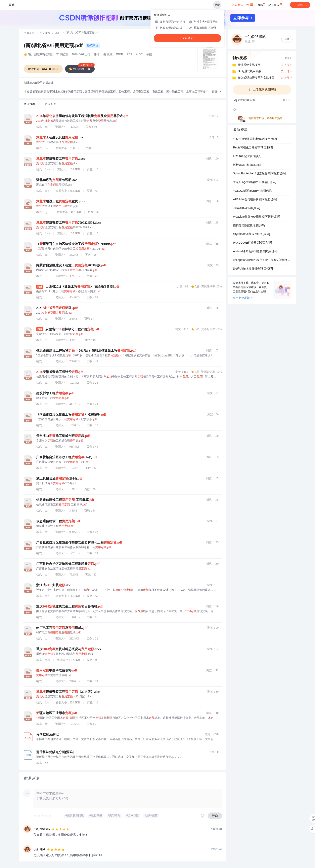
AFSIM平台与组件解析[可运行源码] (255, 200)
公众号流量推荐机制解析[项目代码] (255, 139)
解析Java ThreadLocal (247, 165)
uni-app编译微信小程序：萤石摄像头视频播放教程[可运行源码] (262, 260)
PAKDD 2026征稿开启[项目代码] (253, 243)
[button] (217, 92)
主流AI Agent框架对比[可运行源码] (255, 182)
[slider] (43, 816)
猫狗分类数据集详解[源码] (249, 226)
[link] (29, 33)
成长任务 (276, 4)
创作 (300, 5)
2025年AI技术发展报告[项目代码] (253, 269)
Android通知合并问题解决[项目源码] (256, 252)
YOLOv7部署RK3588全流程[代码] (253, 191)
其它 (58, 33)
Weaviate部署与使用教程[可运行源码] (257, 217)
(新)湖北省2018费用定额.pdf (54, 46)
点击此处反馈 (243, 298)
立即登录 (187, 38)
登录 (217, 5)
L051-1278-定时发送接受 (247, 157)
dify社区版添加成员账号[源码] (252, 234)
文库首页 (29, 33)
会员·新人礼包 (242, 4)
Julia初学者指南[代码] (247, 208)
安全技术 (45, 33)
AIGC (139, 55)
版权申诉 (93, 46)
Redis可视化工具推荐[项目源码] (253, 148)
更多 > (288, 58)
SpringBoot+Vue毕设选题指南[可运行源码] (260, 174)
